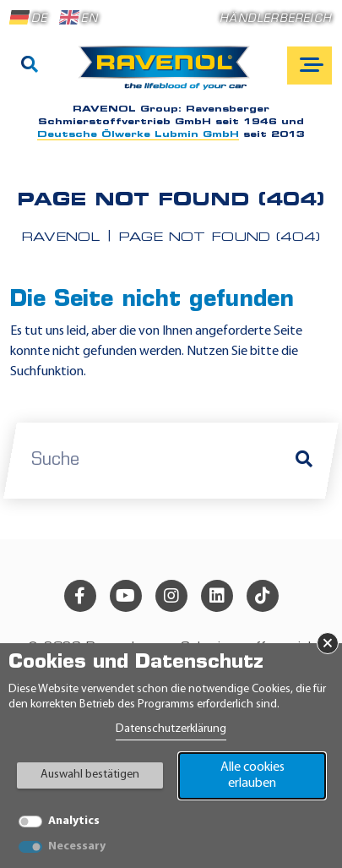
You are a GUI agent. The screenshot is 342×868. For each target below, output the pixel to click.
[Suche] (30, 66)
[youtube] (126, 596)
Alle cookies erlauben (252, 775)
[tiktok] (263, 596)
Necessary (77, 846)
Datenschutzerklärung (171, 729)
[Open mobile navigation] (309, 66)
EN (79, 18)
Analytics (74, 821)
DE (29, 18)
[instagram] (171, 596)
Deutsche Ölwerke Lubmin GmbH (138, 135)
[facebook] (80, 596)
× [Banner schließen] (328, 643)
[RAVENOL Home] (168, 74)
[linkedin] (217, 596)
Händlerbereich (276, 19)
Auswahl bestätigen (90, 775)
